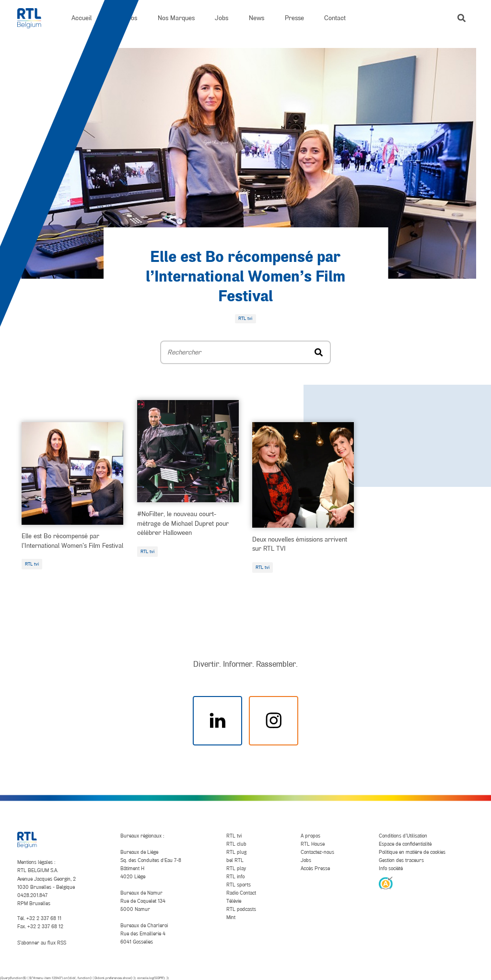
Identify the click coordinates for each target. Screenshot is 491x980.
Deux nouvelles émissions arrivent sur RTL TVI (300, 544)
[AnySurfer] (386, 883)
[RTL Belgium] (34, 18)
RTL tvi (32, 564)
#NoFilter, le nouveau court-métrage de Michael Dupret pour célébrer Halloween (183, 523)
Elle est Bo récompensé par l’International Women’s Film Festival (245, 277)
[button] (462, 18)
